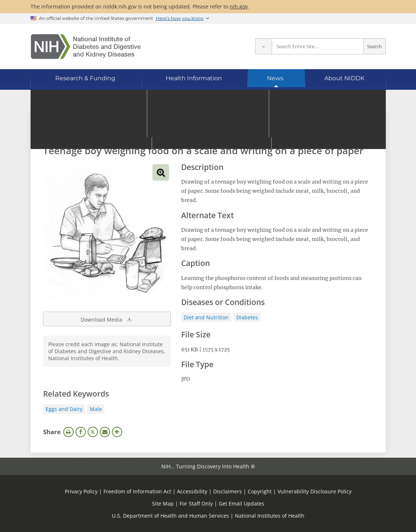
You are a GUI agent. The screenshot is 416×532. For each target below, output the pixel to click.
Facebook (81, 432)
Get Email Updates (242, 503)
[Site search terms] (318, 47)
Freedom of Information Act (137, 491)
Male (96, 409)
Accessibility (192, 491)
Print (68, 432)
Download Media (107, 319)
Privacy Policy (81, 491)
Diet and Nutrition (206, 317)
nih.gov (239, 6)
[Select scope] (263, 47)
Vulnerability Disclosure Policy (315, 491)
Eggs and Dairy (64, 409)
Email (105, 432)
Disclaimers (228, 491)
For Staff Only (196, 503)
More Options (117, 432)
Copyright (260, 491)
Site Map (163, 503)
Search (374, 47)
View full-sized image (161, 172)
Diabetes (247, 317)
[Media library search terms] (197, 130)
